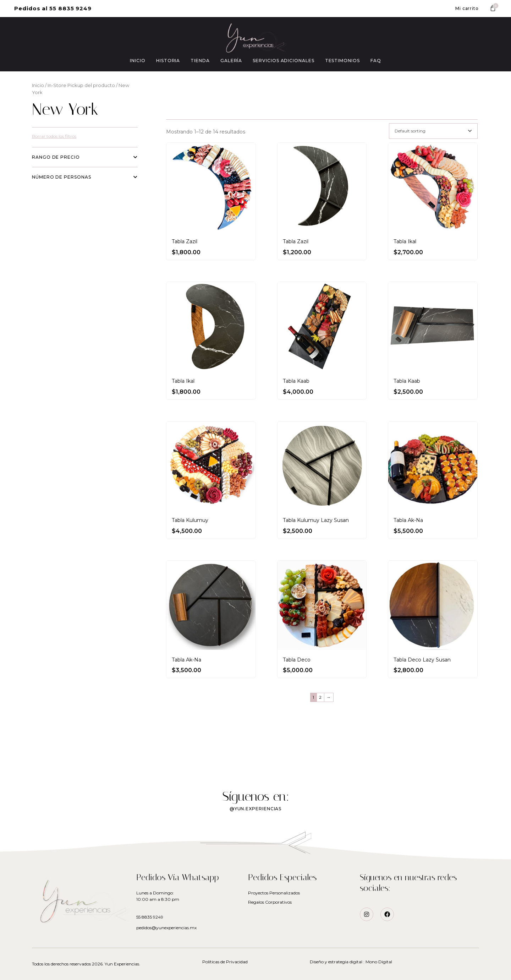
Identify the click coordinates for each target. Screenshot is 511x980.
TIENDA (200, 61)
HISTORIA (168, 61)
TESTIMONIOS (342, 61)
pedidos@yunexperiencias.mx (166, 928)
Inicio (38, 85)
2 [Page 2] (320, 697)
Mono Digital (379, 962)
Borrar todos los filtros (54, 136)
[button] (53, 9)
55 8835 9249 (150, 917)
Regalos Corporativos (270, 902)
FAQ (376, 61)
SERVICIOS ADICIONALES (283, 61)
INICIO (138, 61)
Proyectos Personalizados (274, 893)
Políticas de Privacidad (225, 962)
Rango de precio (85, 157)
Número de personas (85, 177)
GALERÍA (231, 61)
